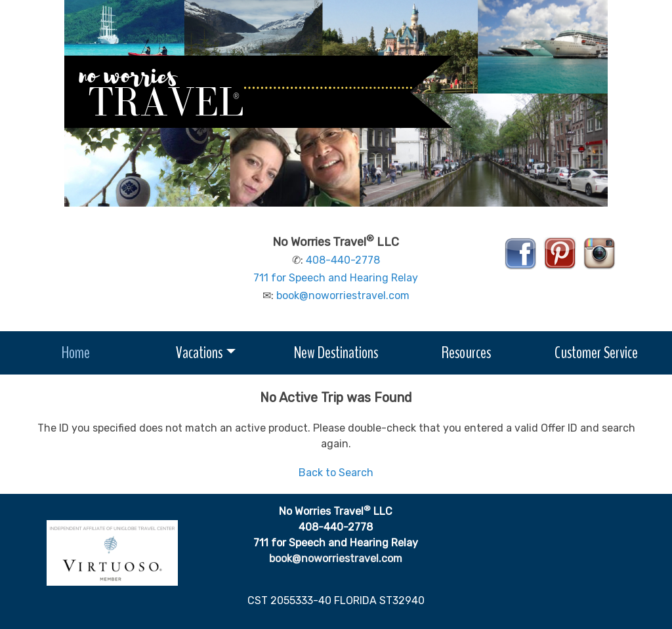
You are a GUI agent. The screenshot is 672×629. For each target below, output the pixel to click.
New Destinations (336, 353)
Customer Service (596, 353)
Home (76, 353)
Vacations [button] (199, 353)
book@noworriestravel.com (343, 295)
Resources (466, 353)
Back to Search (336, 473)
